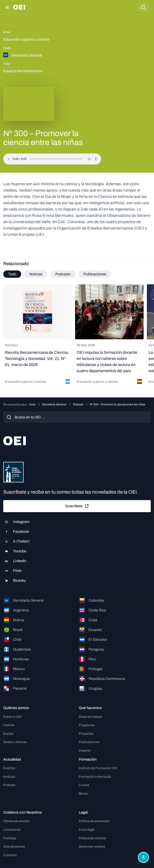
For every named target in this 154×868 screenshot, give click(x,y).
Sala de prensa (14, 846)
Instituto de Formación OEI (98, 768)
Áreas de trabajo (91, 717)
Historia (9, 725)
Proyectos (86, 734)
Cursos (84, 785)
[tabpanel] (77, 336)
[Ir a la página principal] (19, 7)
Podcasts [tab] (63, 274)
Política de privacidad (94, 821)
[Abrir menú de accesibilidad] (143, 857)
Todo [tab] (12, 274)
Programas (87, 725)
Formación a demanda (95, 777)
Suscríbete (77, 506)
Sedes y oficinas (15, 742)
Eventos (9, 768)
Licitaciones (12, 830)
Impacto (85, 751)
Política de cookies (92, 838)
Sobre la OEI (12, 717)
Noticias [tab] (36, 274)
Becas (83, 794)
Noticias (9, 777)
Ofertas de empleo (17, 821)
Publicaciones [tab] (95, 274)
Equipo (8, 734)
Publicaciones (89, 742)
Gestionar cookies (92, 846)
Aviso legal (87, 830)
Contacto (10, 855)
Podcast (78, 404)
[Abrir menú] (7, 7)
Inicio (32, 404)
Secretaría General (54, 404)
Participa (10, 838)
